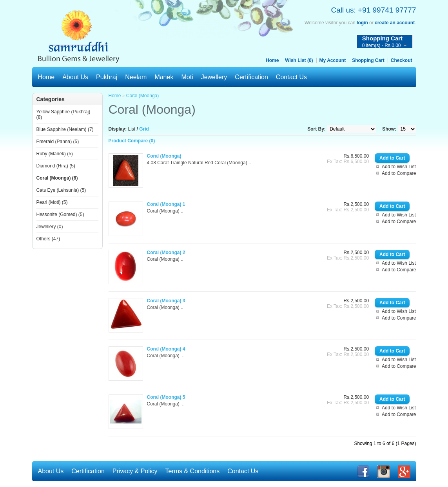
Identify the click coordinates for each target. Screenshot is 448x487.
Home (272, 60)
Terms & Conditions (193, 471)
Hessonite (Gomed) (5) (60, 214)
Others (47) (48, 239)
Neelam (136, 77)
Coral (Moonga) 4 (166, 349)
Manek (164, 77)
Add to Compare (399, 173)
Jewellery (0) (50, 227)
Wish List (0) (299, 60)
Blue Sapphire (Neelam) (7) (65, 129)
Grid (144, 129)
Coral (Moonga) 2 (166, 253)
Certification (251, 77)
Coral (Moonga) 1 (166, 204)
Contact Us (291, 77)
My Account (333, 60)
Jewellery (214, 77)
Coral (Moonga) (142, 96)
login (362, 23)
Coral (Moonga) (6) (57, 178)
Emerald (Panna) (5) (58, 142)
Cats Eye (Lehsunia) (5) (61, 190)
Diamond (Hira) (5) (56, 166)
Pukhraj (107, 77)
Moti (187, 77)
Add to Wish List (399, 167)
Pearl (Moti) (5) (52, 202)
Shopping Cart (368, 60)
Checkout (402, 60)
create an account (395, 23)
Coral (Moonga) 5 (166, 397)
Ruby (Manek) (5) (55, 154)
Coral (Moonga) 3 (166, 301)
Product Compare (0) (132, 141)
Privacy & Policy (135, 471)
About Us (75, 77)
